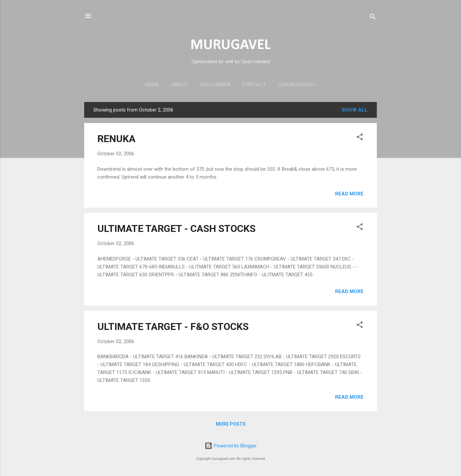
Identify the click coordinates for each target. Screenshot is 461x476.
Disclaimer (215, 85)
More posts (231, 424)
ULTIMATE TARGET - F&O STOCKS (173, 326)
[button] (360, 138)
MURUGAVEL (230, 45)
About (180, 85)
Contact (254, 85)
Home (152, 85)
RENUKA (116, 139)
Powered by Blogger (231, 446)
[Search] (373, 18)
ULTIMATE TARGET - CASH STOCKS (176, 228)
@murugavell (297, 85)
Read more (349, 194)
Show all (355, 110)
